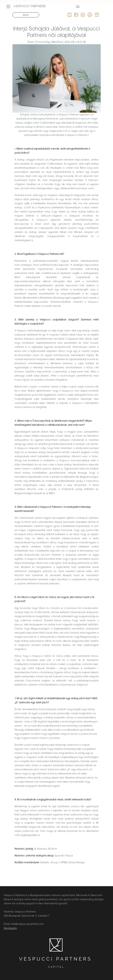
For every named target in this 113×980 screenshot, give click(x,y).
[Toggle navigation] (8, 6)
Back (26, 15)
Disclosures (10, 928)
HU (78, 6)
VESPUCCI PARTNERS (30, 6)
